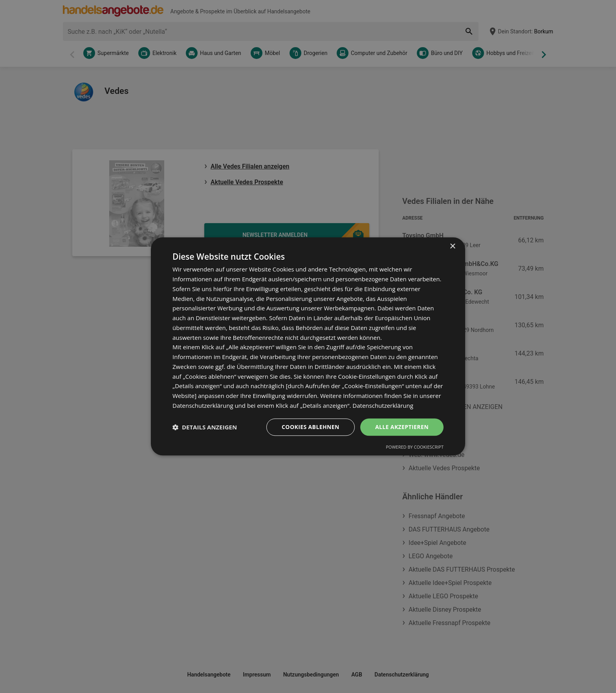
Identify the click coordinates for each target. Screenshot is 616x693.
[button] (205, 427)
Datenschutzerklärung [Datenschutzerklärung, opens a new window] (383, 405)
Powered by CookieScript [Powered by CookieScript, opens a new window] (415, 447)
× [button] (452, 247)
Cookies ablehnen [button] (311, 427)
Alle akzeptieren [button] (402, 427)
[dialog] (308, 346)
